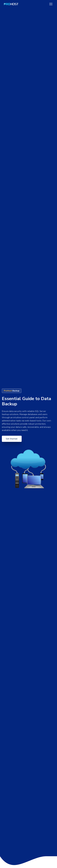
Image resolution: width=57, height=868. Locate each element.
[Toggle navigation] (51, 4)
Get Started (12, 439)
